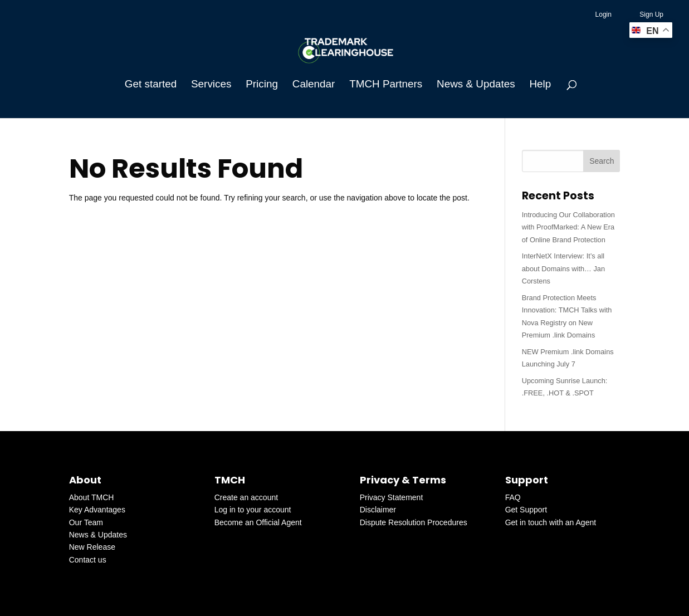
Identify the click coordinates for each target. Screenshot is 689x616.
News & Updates (476, 85)
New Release (92, 547)
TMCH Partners (386, 85)
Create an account (246, 497)
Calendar (314, 85)
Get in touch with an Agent (551, 522)
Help (540, 85)
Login (604, 14)
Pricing (262, 85)
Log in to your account (253, 510)
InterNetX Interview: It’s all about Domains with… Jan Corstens (563, 268)
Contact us (88, 560)
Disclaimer (378, 510)
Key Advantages (97, 510)
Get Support (526, 510)
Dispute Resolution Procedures (414, 522)
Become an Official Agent (258, 522)
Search (602, 161)
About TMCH (92, 497)
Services (211, 85)
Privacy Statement (392, 497)
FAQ (513, 497)
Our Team (86, 522)
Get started (151, 85)
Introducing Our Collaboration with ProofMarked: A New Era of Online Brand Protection (568, 227)
